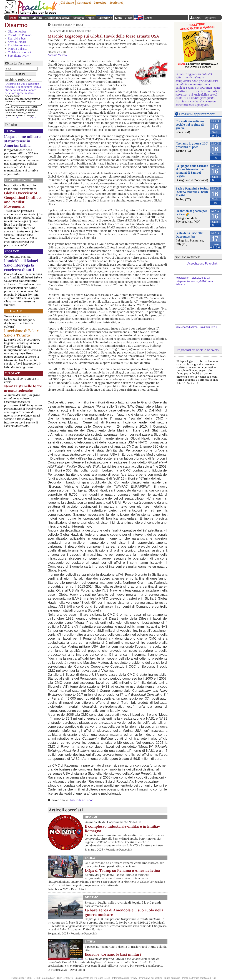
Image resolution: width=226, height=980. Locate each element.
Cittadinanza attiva (57, 18)
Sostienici (116, 3)
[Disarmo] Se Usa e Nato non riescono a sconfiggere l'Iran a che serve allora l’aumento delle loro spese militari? (23, 88)
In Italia (78, 25)
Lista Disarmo (20, 63)
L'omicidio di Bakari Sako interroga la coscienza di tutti (21, 265)
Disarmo (16, 25)
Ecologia (78, 18)
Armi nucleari (17, 42)
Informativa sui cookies (151, 978)
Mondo (37, 18)
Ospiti (91, 18)
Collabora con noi (19, 52)
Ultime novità (17, 31)
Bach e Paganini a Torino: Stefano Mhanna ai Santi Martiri (192, 192)
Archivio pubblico (18, 79)
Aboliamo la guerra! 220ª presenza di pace (192, 145)
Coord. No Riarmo (20, 35)
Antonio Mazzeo (57, 55)
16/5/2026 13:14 (201, 278)
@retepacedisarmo (187, 327)
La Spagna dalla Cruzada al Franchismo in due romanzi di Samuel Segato (192, 171)
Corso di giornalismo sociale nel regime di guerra (190, 124)
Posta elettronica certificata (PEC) (199, 978)
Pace (13, 18)
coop (90, 800)
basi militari (78, 800)
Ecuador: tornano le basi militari (113, 954)
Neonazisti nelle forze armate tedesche (23, 388)
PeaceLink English (19, 180)
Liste (118, 18)
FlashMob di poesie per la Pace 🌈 (191, 212)
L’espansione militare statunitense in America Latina (22, 141)
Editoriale (13, 311)
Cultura (24, 18)
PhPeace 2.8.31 (102, 978)
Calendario (105, 18)
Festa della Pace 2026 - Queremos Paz (191, 235)
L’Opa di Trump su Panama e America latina (122, 870)
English (139, 18)
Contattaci (84, 3)
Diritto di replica (172, 978)
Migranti (12, 251)
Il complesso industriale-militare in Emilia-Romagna (122, 829)
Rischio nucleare (19, 45)
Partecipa (100, 3)
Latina (10, 131)
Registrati (210, 18)
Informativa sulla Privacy (125, 978)
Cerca (148, 18)
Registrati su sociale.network (198, 350)
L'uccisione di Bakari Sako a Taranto (22, 333)
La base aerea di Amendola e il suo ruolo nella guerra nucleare (124, 912)
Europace (12, 373)
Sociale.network (19, 56)
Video (129, 18)
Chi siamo (67, 3)
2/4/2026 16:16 (208, 327)
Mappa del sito (18, 49)
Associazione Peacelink (202, 264)
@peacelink (183, 278)
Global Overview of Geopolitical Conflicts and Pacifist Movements (23, 200)
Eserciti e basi (17, 38)
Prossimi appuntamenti (197, 114)
